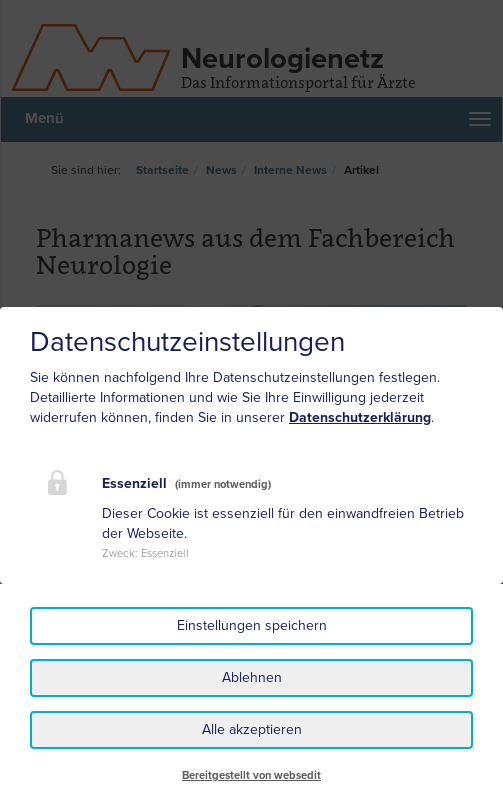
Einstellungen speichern (252, 625)
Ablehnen (252, 677)
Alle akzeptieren (252, 729)
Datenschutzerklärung (360, 417)
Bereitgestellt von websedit (251, 775)
